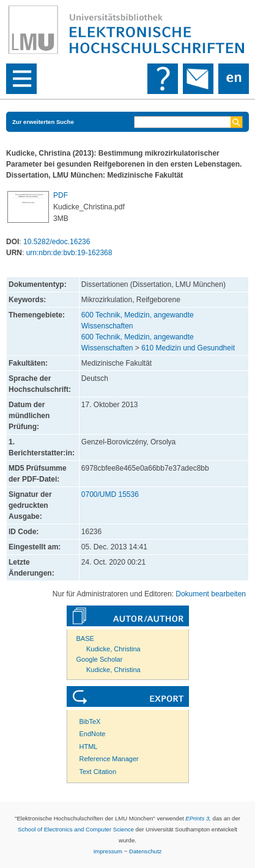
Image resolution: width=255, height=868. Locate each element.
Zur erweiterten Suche (43, 122)
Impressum (108, 851)
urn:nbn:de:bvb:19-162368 (69, 253)
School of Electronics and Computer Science (76, 829)
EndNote (93, 734)
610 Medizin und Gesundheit (188, 348)
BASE (85, 638)
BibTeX (90, 722)
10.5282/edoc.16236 (57, 242)
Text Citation (98, 772)
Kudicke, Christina (113, 649)
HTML (89, 747)
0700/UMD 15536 (110, 494)
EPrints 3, (198, 818)
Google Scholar (100, 659)
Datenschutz (145, 851)
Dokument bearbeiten (211, 594)
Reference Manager (109, 759)
